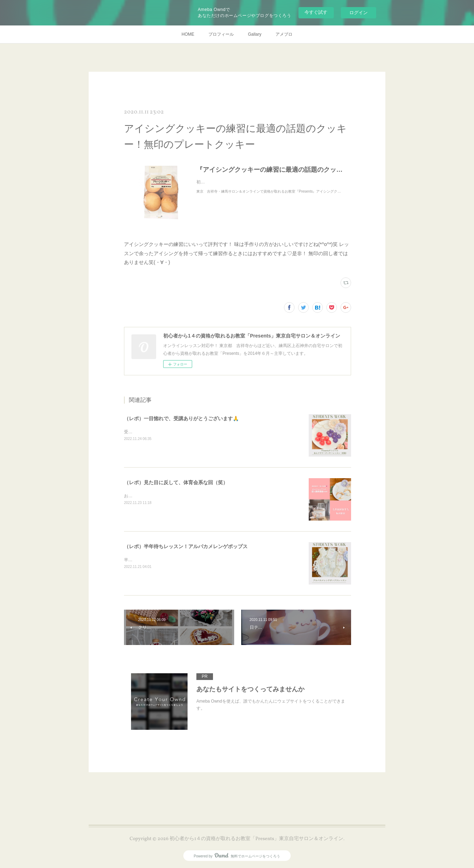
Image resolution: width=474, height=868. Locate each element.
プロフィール (221, 34)
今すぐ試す (316, 12)
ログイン (359, 13)
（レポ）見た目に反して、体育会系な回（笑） (176, 482)
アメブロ (284, 34)
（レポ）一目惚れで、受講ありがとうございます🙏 (181, 418)
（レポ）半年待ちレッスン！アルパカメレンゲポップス (186, 546)
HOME (188, 34)
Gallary (255, 34)
